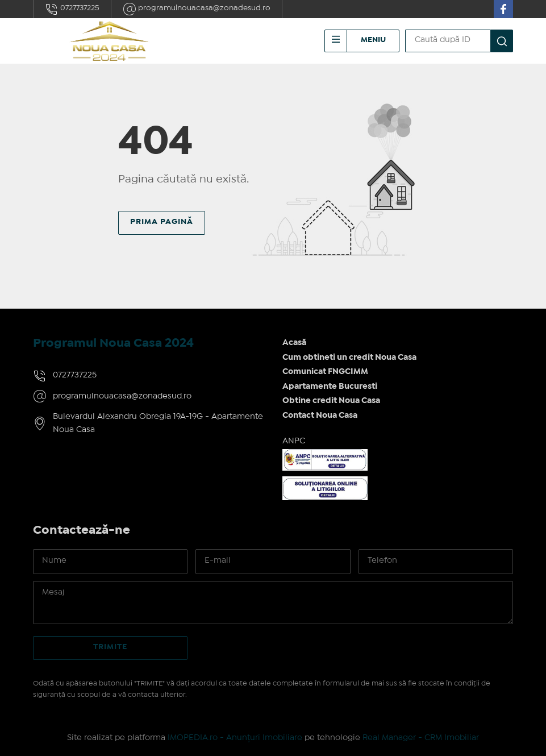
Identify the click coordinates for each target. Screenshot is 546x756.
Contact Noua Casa (320, 416)
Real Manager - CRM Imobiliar (421, 738)
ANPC (294, 441)
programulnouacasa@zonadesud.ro (197, 9)
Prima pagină (162, 222)
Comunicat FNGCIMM (325, 372)
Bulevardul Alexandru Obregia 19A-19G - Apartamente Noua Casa (158, 423)
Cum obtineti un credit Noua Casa (349, 358)
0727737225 (72, 9)
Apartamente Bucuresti (330, 387)
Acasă (294, 343)
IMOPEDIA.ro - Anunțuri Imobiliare (235, 738)
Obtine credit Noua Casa (331, 401)
